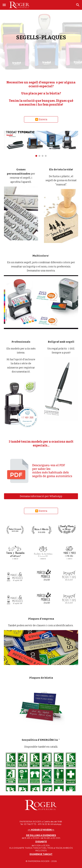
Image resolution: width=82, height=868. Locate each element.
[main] (41, 38)
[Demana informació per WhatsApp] (41, 496)
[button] (4, 5)
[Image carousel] (41, 144)
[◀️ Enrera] (41, 119)
